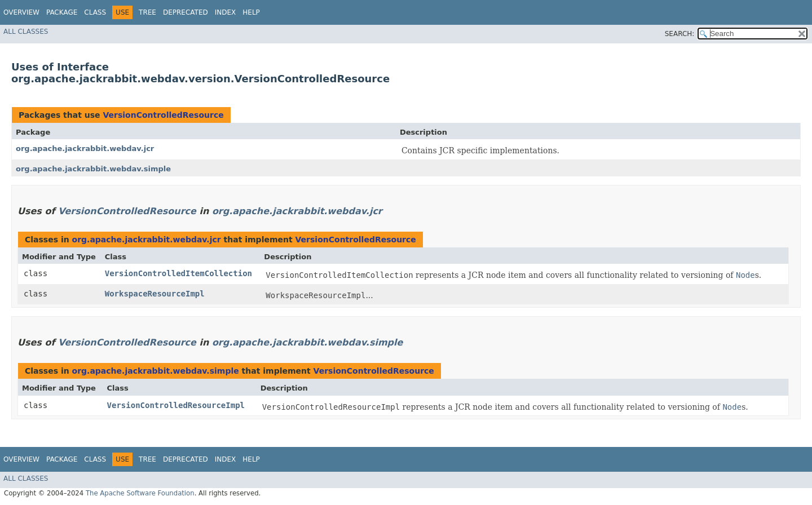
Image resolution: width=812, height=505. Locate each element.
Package (62, 12)
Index (226, 12)
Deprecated (186, 12)
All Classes (26, 32)
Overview (21, 12)
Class (95, 12)
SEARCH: (680, 34)
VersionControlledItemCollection (178, 273)
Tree (147, 12)
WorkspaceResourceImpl (155, 294)
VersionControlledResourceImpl (176, 405)
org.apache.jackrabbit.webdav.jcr (85, 149)
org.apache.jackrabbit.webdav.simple (93, 169)
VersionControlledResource (163, 115)
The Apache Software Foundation (140, 493)
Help (251, 12)
